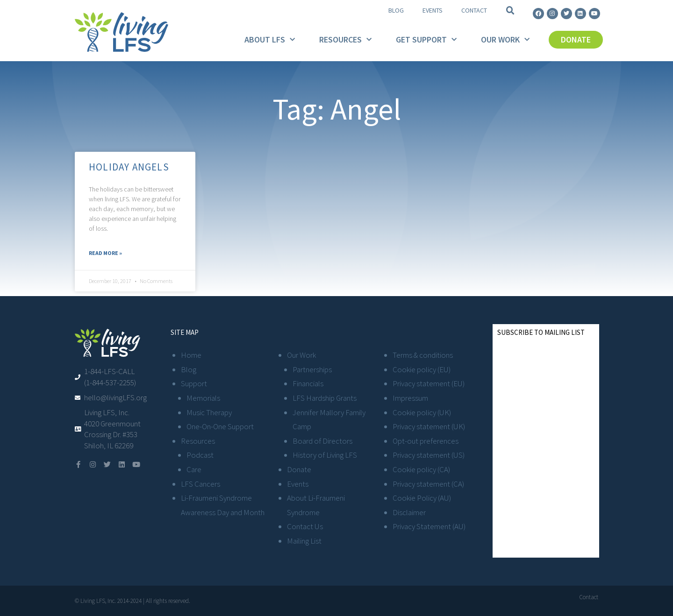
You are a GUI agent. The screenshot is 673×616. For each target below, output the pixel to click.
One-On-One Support (220, 426)
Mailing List (304, 541)
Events (433, 10)
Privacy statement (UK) (429, 426)
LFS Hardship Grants (325, 398)
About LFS (270, 40)
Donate (299, 469)
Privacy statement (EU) (429, 383)
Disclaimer (409, 512)
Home (191, 355)
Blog (396, 10)
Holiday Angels (129, 167)
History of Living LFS (325, 455)
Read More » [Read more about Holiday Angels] (105, 253)
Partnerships (312, 369)
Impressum (410, 398)
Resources (345, 40)
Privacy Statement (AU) (429, 526)
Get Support (426, 40)
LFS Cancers (200, 484)
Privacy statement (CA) (428, 484)
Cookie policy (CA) (421, 469)
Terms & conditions (423, 355)
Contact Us (305, 526)
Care (194, 469)
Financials (308, 383)
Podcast (200, 455)
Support (194, 383)
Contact (474, 10)
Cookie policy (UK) (422, 412)
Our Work (505, 40)
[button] (510, 11)
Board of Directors (322, 441)
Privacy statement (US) (429, 455)
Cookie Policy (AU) (422, 498)
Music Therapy (209, 412)
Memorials (203, 398)
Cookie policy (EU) (422, 369)
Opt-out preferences (426, 441)
